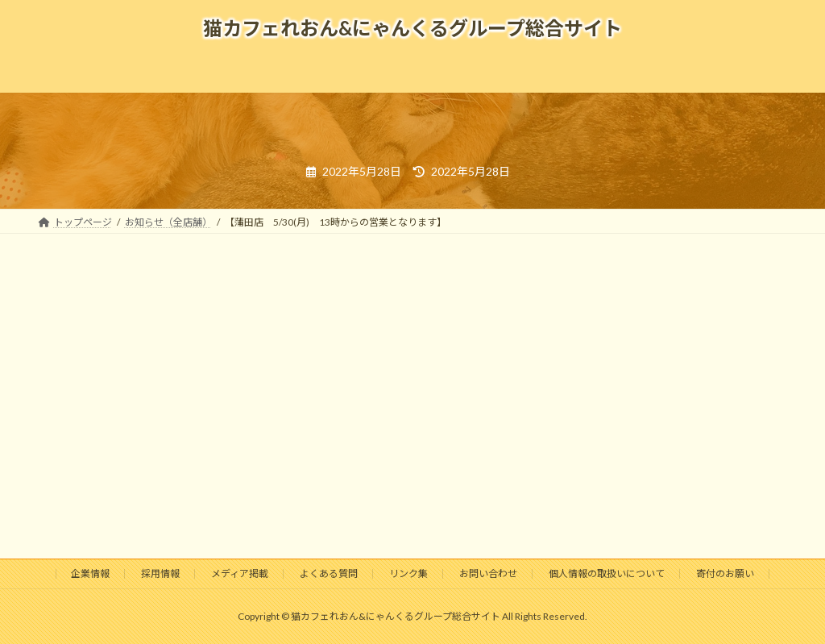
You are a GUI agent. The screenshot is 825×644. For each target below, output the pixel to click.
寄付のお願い (725, 573)
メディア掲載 (240, 573)
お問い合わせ (488, 573)
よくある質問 (329, 573)
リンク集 (408, 573)
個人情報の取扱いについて (607, 573)
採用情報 (160, 573)
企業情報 (90, 573)
